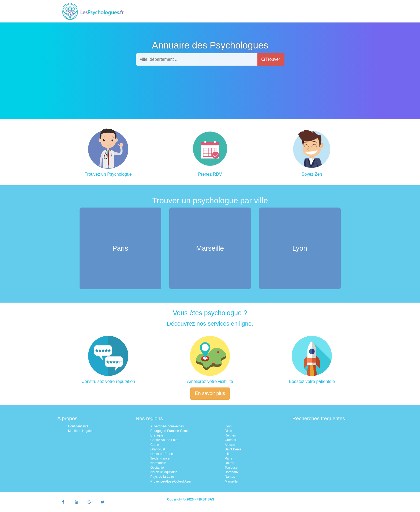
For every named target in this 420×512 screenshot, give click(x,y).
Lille (228, 454)
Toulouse (231, 468)
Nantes (230, 477)
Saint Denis (233, 449)
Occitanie (157, 468)
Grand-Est (158, 449)
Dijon (228, 431)
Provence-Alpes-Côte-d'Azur (171, 481)
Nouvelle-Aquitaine (164, 472)
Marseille (231, 481)
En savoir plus (210, 393)
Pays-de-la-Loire (162, 477)
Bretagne (157, 435)
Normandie (158, 463)
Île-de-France (160, 458)
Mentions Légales (81, 431)
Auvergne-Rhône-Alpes (167, 426)
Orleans (230, 440)
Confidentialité (78, 426)
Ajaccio (230, 445)
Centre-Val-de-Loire (165, 440)
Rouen (229, 463)
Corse (155, 445)
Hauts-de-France (163, 454)
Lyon (228, 426)
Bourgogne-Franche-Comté (170, 431)
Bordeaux (232, 472)
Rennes (230, 435)
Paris (228, 458)
